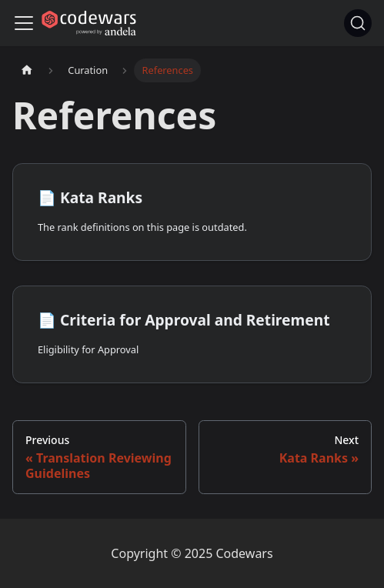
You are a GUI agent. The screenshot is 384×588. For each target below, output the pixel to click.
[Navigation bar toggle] (24, 23)
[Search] (358, 23)
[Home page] (27, 70)
